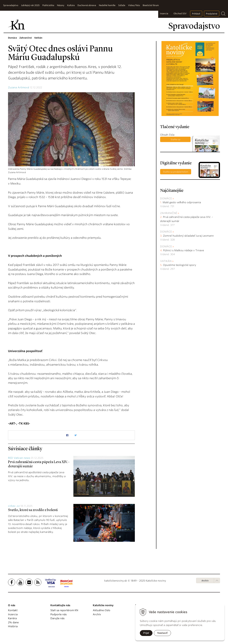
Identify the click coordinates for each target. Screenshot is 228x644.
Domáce (166, 198)
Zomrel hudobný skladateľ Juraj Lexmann (188, 236)
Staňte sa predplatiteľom (175, 140)
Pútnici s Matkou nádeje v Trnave (184, 250)
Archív (205, 581)
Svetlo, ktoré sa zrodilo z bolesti (33, 510)
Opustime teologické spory (180, 265)
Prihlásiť (196, 14)
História (13, 626)
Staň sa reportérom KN (64, 610)
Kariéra (12, 618)
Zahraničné (169, 213)
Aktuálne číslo (102, 610)
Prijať (146, 633)
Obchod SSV (180, 13)
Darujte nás (57, 618)
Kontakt (13, 610)
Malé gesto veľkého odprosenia (182, 202)
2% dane (13, 622)
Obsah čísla (167, 135)
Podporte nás (59, 614)
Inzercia (164, 13)
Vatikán (166, 261)
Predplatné (212, 14)
